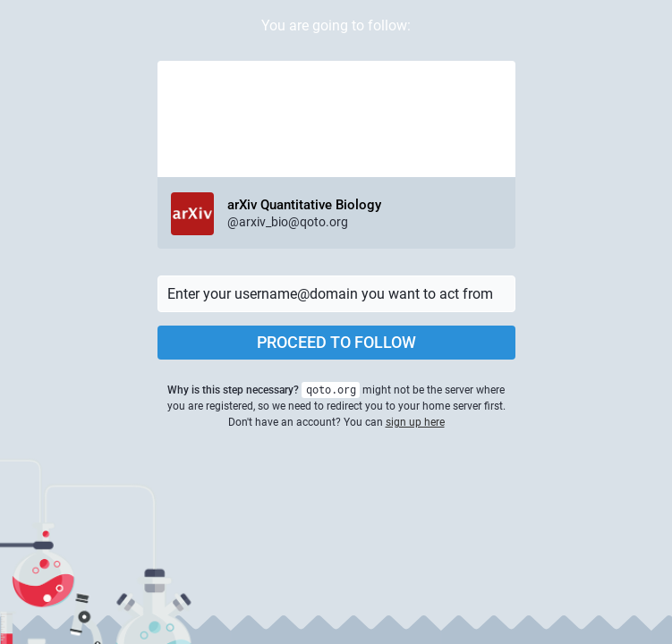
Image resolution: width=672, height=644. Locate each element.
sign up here (415, 422)
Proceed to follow (336, 342)
